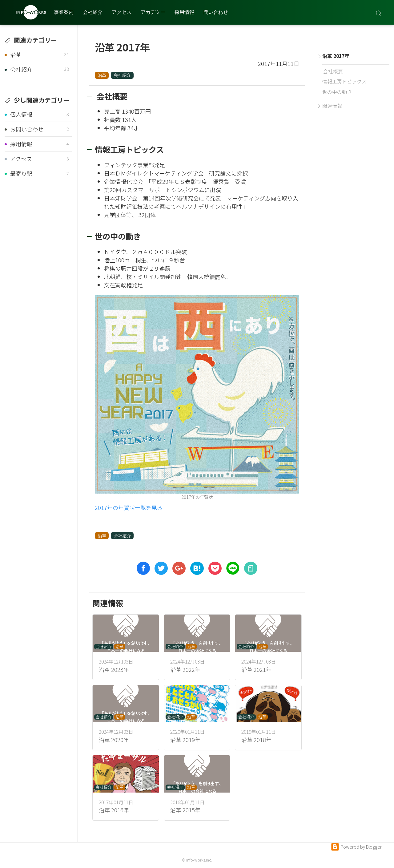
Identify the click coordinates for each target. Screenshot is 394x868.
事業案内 (64, 12)
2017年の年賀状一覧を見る (129, 507)
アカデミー (153, 12)
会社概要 (333, 71)
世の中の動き (337, 92)
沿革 (102, 75)
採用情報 (184, 12)
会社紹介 (93, 12)
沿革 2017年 (335, 56)
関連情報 (332, 106)
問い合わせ (216, 12)
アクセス (122, 12)
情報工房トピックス (344, 81)
